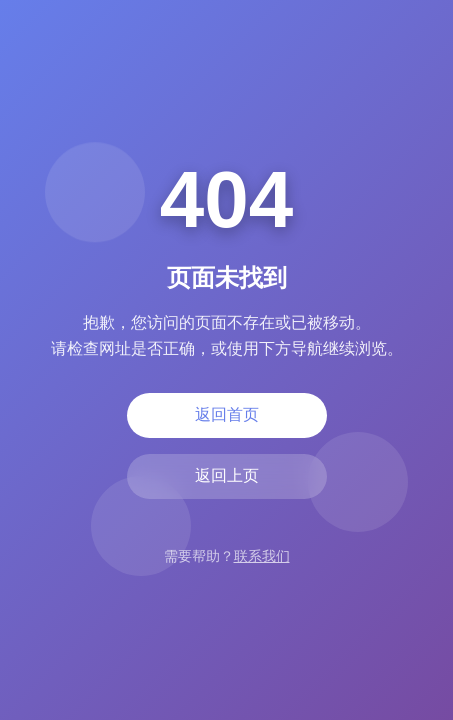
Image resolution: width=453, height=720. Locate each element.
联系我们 (262, 556)
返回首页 (227, 414)
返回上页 (227, 475)
